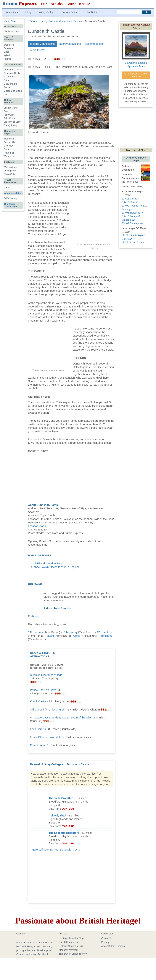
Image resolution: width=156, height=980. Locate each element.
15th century (70, 632)
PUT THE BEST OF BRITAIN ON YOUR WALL (136, 75)
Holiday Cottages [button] (48, 12)
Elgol (6, 52)
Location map (36, 526)
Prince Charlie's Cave (43, 690)
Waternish (9, 156)
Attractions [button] (13, 12)
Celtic (77, 636)
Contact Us (107, 938)
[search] (129, 12)
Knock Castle (38, 701)
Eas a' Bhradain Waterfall (45, 737)
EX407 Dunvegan (131, 223)
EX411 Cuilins (129, 199)
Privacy (105, 942)
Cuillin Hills (9, 142)
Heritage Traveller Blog (71, 938)
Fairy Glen (9, 115)
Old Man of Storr (12, 122)
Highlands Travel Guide (11, 205)
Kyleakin (8, 55)
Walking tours (11, 167)
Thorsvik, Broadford (61, 798)
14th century (36, 632)
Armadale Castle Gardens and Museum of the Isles (61, 718)
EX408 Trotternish (131, 213)
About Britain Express (113, 946)
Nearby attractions (70, 44)
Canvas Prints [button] (70, 12)
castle (50, 636)
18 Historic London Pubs (48, 563)
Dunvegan (9, 48)
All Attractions (12, 31)
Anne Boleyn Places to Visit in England (57, 567)
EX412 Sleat (128, 202)
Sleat (6, 149)
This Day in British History (73, 954)
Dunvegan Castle (12, 70)
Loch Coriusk (38, 729)
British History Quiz (69, 942)
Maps (6, 188)
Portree (7, 59)
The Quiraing (10, 125)
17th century (104, 632)
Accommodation (95, 44)
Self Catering (10, 198)
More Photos (38, 50)
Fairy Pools (9, 118)
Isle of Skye (10, 21)
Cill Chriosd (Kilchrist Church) (48, 710)
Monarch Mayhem (69, 950)
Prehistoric (34, 616)
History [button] (29, 12)
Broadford (9, 45)
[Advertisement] (93, 668)
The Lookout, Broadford (64, 833)
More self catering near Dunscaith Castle (56, 850)
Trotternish (9, 153)
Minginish (8, 146)
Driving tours (10, 171)
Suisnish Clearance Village (46, 675)
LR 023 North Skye (132, 242)
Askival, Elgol (57, 816)
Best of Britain (90, 12)
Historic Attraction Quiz (71, 946)
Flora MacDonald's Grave (10, 84)
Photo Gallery (11, 174)
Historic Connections (42, 44)
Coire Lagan (37, 745)
